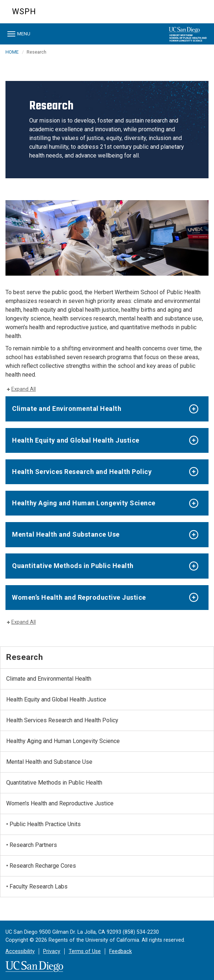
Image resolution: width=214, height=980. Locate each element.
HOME (12, 52)
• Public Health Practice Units (43, 824)
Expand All (24, 389)
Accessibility (20, 951)
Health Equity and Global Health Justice (76, 440)
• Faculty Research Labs (37, 886)
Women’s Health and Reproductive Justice (79, 597)
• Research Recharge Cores (41, 866)
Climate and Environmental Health (67, 409)
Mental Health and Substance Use (66, 534)
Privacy (52, 951)
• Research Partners (32, 845)
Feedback (121, 951)
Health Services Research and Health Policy (82, 472)
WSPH (24, 11)
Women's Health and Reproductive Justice (60, 803)
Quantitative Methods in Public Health (73, 566)
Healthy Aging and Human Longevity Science (84, 503)
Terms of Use (85, 951)
